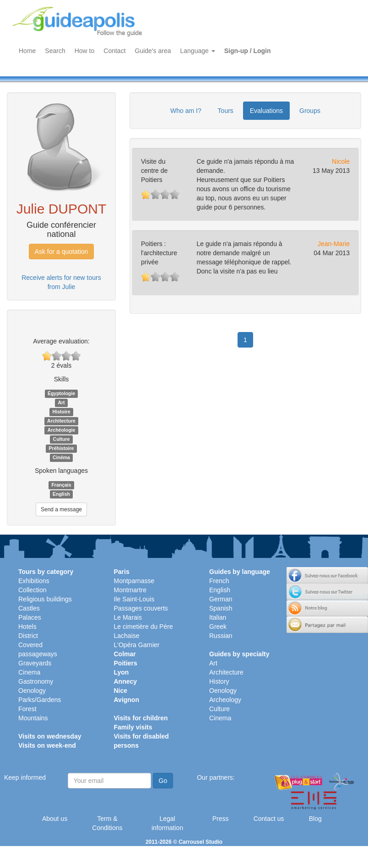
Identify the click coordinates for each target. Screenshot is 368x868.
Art (213, 663)
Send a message (61, 509)
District (28, 636)
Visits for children (141, 718)
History (219, 681)
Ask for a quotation (62, 252)
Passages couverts (141, 608)
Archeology (225, 700)
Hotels (27, 627)
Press (221, 819)
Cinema (29, 672)
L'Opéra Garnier (137, 645)
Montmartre (130, 590)
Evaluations (266, 111)
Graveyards (35, 663)
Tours (226, 111)
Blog (315, 819)
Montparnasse (134, 581)
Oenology (32, 691)
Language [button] (198, 51)
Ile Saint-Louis (134, 599)
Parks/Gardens (40, 700)
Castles (29, 608)
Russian (221, 636)
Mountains (33, 718)
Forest (27, 709)
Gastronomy (36, 681)
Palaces (30, 617)
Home (27, 51)
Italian (218, 617)
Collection (32, 590)
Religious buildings (45, 599)
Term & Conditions (107, 823)
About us (55, 819)
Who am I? (186, 111)
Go (163, 781)
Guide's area (153, 51)
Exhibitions (34, 581)
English (220, 590)
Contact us (269, 819)
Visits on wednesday (50, 736)
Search (55, 51)
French (219, 581)
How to (85, 51)
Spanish (221, 608)
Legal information (167, 823)
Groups (310, 111)
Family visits (133, 727)
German (221, 599)
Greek (218, 627)
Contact (114, 51)
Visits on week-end (47, 745)
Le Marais (128, 617)
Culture (219, 709)
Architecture (226, 672)
